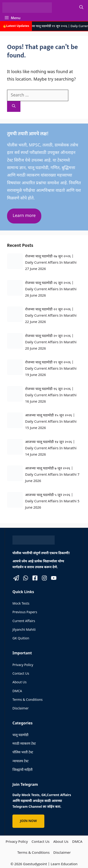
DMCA (17, 691)
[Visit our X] (16, 578)
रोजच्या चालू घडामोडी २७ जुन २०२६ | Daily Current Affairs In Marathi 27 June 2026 (51, 263)
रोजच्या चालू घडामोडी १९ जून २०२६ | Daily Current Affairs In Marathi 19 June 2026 (51, 369)
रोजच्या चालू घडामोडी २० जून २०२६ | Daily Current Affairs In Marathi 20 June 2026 (51, 342)
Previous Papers (25, 612)
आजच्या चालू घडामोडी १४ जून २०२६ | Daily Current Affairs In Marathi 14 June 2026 (51, 448)
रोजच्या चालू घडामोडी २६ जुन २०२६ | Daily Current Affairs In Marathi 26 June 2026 (51, 289)
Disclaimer (21, 709)
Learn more (24, 216)
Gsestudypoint (35, 864)
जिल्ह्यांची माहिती (23, 770)
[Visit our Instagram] (44, 578)
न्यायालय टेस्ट (20, 761)
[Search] (14, 106)
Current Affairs (24, 621)
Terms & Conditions (28, 700)
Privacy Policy (23, 665)
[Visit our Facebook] (35, 578)
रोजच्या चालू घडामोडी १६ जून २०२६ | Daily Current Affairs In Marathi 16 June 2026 (51, 395)
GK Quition (21, 639)
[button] (81, 8)
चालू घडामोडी (20, 735)
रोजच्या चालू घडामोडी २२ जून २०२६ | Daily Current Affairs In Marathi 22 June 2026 (51, 316)
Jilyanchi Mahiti (24, 630)
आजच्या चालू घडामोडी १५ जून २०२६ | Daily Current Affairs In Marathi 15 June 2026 (51, 422)
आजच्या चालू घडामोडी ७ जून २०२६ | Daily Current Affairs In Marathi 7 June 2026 (52, 475)
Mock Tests (21, 604)
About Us (19, 682)
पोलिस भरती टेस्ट (23, 753)
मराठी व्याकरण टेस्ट (24, 744)
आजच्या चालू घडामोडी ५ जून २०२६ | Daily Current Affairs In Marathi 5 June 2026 (52, 501)
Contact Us (21, 674)
